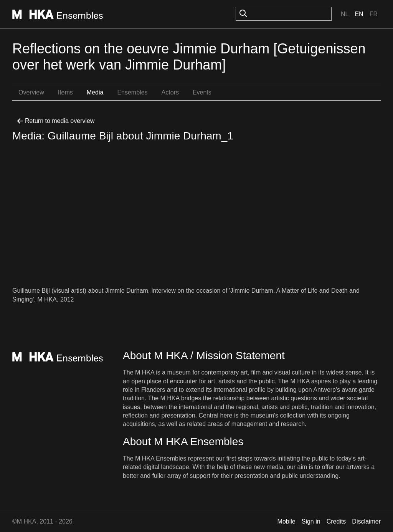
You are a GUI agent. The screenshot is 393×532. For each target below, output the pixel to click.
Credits (336, 521)
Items (65, 92)
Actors (170, 92)
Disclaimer (366, 521)
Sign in (311, 521)
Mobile (286, 521)
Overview (31, 92)
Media (95, 92)
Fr (374, 14)
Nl (345, 14)
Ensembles (132, 92)
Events (202, 92)
